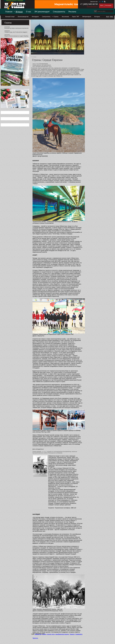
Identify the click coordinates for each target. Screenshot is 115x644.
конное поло (51, 634)
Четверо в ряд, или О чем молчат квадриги (16, 32)
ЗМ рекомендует (42, 12)
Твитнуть (35, 638)
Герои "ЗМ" (76, 16)
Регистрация (108, 5)
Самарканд (79, 634)
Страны (56, 16)
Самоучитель (46, 16)
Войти (102, 5)
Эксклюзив (65, 16)
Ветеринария (87, 16)
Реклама (72, 12)
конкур (44, 634)
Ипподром (35, 16)
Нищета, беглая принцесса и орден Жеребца (16, 36)
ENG (111, 17)
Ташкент (72, 634)
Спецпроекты (59, 12)
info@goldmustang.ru (92, 7)
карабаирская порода (62, 634)
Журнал (19, 12)
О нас (29, 12)
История (97, 16)
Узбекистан (38, 634)
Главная (9, 12)
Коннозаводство (23, 16)
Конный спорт (10, 16)
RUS (108, 17)
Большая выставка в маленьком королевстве (17, 28)
